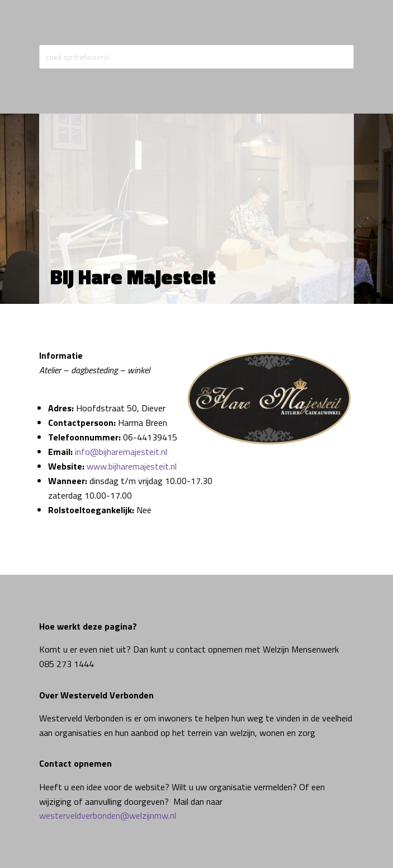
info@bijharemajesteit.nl (121, 452)
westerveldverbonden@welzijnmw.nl (108, 815)
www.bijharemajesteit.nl (132, 466)
